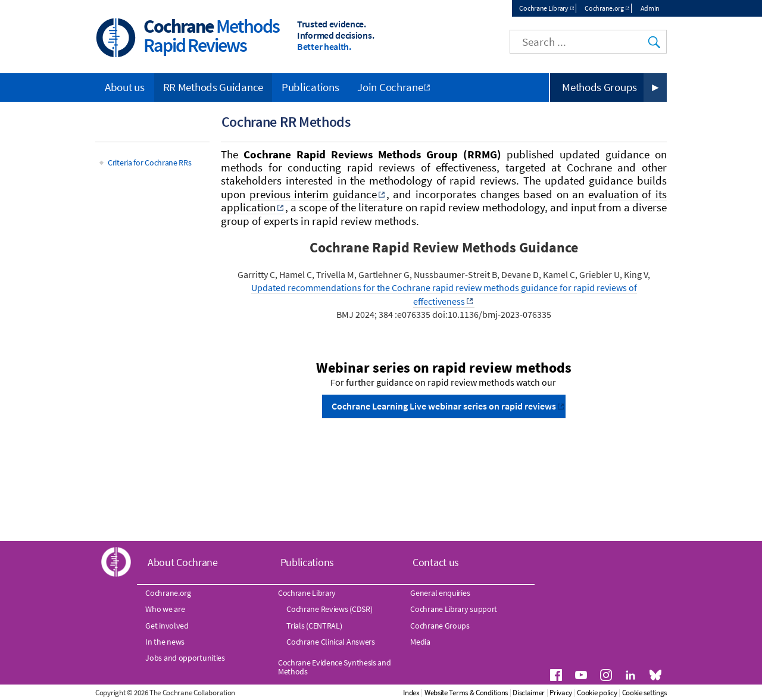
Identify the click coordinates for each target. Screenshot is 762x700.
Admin (650, 8)
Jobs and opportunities (185, 658)
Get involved (167, 626)
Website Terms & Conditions (466, 693)
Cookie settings (645, 693)
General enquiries (440, 593)
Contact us (436, 562)
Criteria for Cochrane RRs (150, 162)
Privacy (561, 693)
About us (125, 87)
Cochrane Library (544, 8)
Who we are (165, 609)
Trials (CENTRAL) (314, 626)
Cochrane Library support (454, 609)
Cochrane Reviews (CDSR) (329, 609)
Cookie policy (597, 693)
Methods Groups (599, 87)
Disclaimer (529, 693)
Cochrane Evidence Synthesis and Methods (335, 667)
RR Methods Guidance (213, 87)
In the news (165, 642)
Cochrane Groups (440, 626)
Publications (310, 87)
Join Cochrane (390, 87)
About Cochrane (183, 562)
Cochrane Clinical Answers (331, 642)
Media (420, 642)
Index (411, 693)
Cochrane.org (604, 8)
